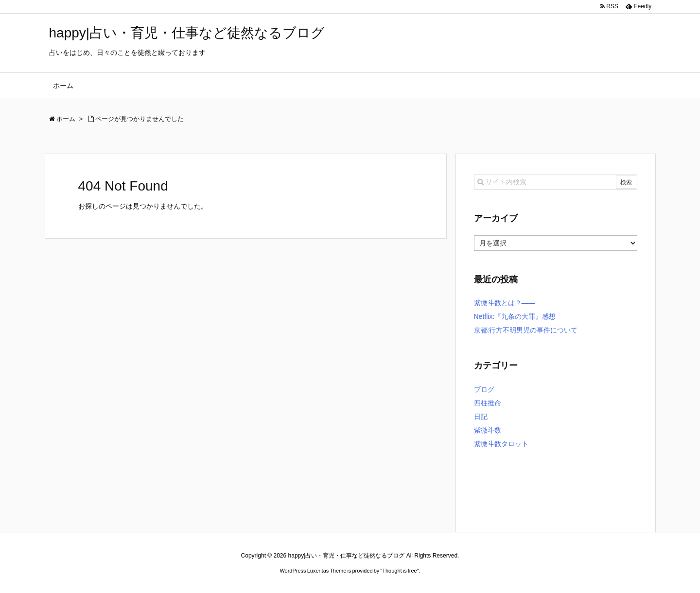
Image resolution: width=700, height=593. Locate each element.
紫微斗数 (488, 430)
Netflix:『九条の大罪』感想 (515, 316)
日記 (481, 417)
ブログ (484, 389)
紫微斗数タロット (501, 444)
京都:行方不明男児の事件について (526, 330)
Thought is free (399, 571)
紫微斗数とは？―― (505, 303)
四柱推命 (488, 403)
